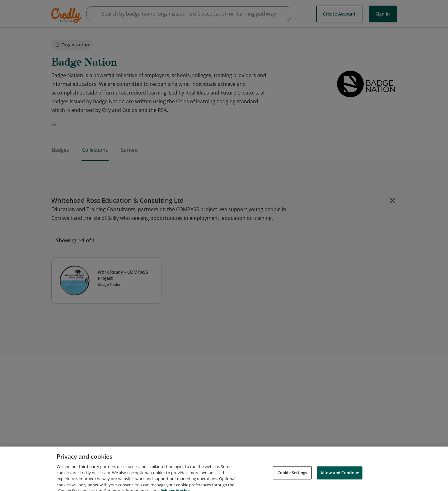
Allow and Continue (340, 476)
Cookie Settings (292, 476)
